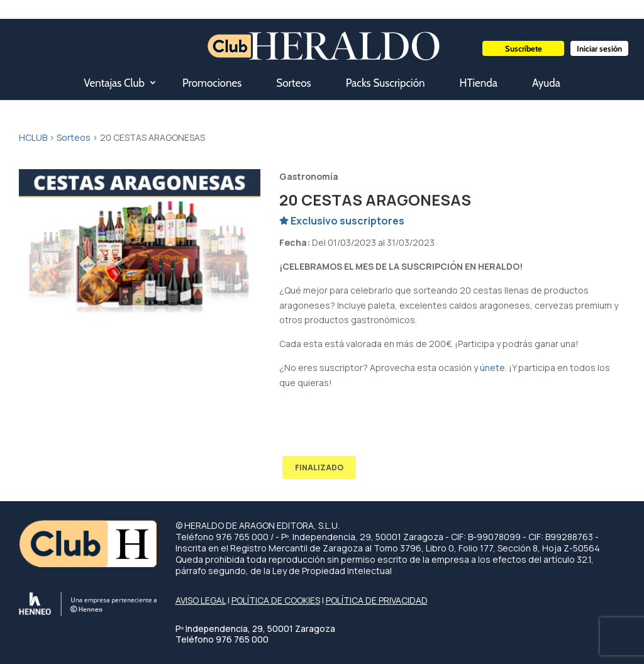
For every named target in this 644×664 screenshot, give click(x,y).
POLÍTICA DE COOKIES (276, 600)
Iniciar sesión (599, 48)
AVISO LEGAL (201, 600)
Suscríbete (524, 48)
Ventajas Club (114, 83)
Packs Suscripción (386, 83)
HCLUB (33, 137)
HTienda (479, 83)
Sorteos (293, 83)
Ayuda (546, 83)
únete (492, 368)
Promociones (212, 83)
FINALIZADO (319, 468)
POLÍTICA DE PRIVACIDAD (377, 600)
